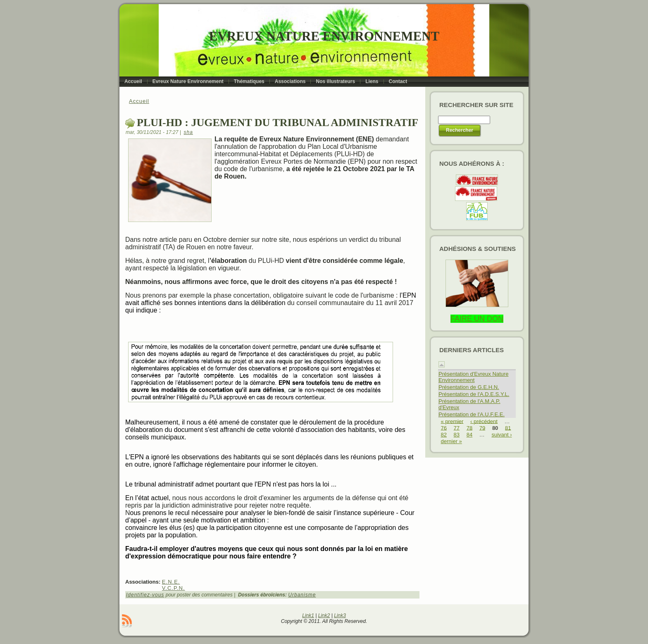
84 (469, 435)
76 (444, 428)
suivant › (501, 435)
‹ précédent (484, 421)
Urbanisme (302, 595)
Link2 (324, 615)
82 (444, 435)
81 (508, 428)
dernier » (451, 441)
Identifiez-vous (145, 595)
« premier (452, 421)
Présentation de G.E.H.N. (469, 387)
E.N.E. (171, 582)
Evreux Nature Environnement (324, 36)
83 (457, 435)
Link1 (308, 615)
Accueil (139, 101)
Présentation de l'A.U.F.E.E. (472, 414)
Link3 (340, 615)
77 (457, 428)
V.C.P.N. (174, 588)
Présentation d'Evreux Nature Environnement (473, 377)
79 (482, 428)
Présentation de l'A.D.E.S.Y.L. (474, 394)
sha (188, 132)
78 (469, 428)
